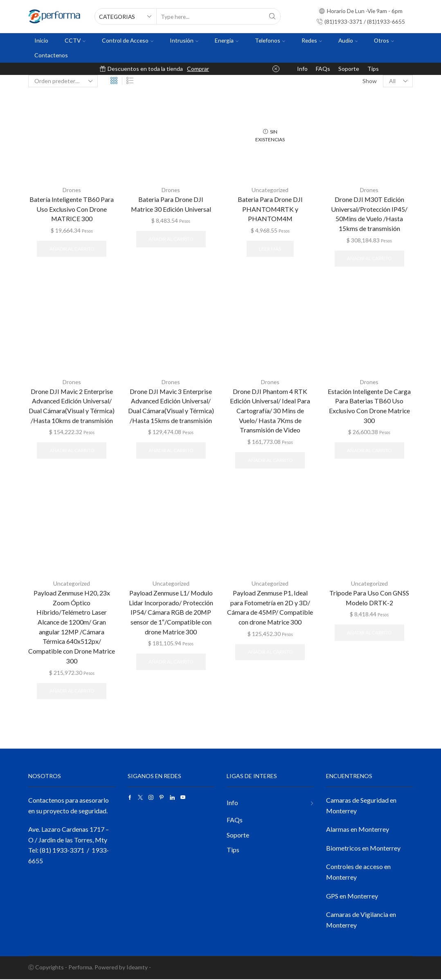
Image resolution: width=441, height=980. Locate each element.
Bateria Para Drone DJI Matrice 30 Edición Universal (171, 204)
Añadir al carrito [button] (72, 249)
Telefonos (270, 40)
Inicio (41, 40)
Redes (312, 40)
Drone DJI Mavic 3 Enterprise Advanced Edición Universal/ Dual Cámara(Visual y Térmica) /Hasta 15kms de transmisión (171, 406)
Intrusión (184, 40)
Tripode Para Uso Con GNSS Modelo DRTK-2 (369, 598)
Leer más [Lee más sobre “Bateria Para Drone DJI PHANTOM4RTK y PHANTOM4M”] (270, 249)
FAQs (323, 69)
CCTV (75, 40)
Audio (348, 40)
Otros (384, 40)
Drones (72, 190)
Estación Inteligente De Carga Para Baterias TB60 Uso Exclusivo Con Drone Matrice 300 (369, 406)
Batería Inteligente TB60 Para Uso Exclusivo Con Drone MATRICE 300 (72, 209)
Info (302, 69)
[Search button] (272, 16)
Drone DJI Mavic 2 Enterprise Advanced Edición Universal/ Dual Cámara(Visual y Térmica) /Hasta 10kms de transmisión (72, 406)
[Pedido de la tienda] (63, 81)
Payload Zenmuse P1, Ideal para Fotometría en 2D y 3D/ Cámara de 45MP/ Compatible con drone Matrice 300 (270, 608)
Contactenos (51, 55)
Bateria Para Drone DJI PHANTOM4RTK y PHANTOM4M (270, 209)
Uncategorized (270, 190)
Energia (227, 40)
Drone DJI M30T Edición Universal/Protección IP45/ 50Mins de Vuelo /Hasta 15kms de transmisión (369, 214)
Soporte (349, 69)
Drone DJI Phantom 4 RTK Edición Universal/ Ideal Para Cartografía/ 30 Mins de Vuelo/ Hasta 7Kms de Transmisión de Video (270, 411)
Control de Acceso (128, 40)
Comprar (198, 69)
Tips (373, 69)
